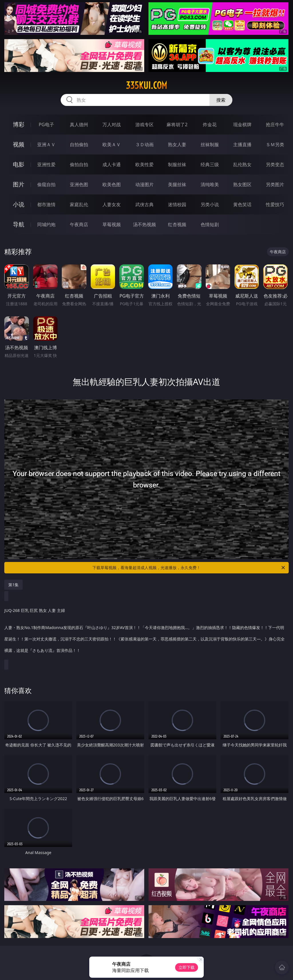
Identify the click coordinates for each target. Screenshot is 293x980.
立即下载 (187, 967)
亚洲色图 (79, 184)
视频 (19, 144)
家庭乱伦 (79, 204)
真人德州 (79, 124)
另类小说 (210, 204)
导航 (19, 224)
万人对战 (112, 124)
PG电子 (46, 124)
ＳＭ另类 (275, 144)
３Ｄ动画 (144, 144)
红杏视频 (177, 224)
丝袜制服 (210, 144)
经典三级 (210, 164)
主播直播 (242, 144)
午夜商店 (79, 224)
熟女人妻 (177, 144)
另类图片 (275, 184)
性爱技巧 (275, 204)
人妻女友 (112, 204)
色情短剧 (210, 224)
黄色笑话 (242, 204)
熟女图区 (242, 184)
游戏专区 (144, 124)
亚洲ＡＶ (46, 144)
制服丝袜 (177, 164)
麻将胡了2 (177, 124)
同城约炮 (46, 224)
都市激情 (46, 204)
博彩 (19, 124)
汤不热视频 (144, 224)
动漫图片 (144, 184)
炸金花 (210, 124)
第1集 (13, 585)
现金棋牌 (242, 124)
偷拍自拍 (79, 164)
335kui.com (146, 85)
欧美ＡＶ (112, 144)
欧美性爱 (144, 164)
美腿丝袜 (177, 184)
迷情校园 (177, 204)
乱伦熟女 (242, 164)
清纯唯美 (210, 184)
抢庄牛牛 (275, 124)
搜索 (221, 100)
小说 (19, 204)
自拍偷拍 (79, 144)
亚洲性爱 (46, 164)
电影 (19, 164)
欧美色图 (112, 184)
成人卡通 (112, 164)
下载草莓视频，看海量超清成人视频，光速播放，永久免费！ (189, 568)
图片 (19, 184)
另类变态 (275, 164)
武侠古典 (144, 204)
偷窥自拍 (46, 184)
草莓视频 (112, 224)
